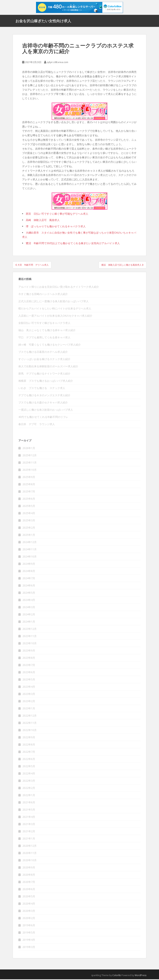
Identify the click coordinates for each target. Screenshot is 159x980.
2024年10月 (30, 557)
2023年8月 (29, 659)
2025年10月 (30, 471)
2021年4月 (29, 818)
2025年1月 (29, 536)
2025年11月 (30, 463)
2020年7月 (29, 883)
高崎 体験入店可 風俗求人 (43, 221)
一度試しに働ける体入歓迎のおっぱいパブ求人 (46, 410)
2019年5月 (29, 933)
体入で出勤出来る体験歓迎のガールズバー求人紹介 (48, 367)
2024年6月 (29, 586)
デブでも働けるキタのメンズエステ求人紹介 (44, 396)
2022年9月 (29, 738)
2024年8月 (29, 572)
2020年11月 (30, 854)
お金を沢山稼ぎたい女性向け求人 (43, 21)
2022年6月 (29, 760)
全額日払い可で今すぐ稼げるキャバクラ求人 (44, 324)
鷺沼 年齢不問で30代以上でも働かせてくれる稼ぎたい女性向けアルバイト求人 (73, 244)
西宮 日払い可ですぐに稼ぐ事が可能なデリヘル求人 (57, 215)
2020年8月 (29, 876)
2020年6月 (29, 890)
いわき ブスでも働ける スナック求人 (42, 389)
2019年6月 (29, 926)
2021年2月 (29, 832)
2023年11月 (30, 637)
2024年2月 (29, 615)
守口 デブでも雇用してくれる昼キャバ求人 (44, 338)
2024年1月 (29, 622)
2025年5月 (29, 507)
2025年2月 (29, 528)
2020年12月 (30, 847)
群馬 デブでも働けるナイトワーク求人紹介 (44, 374)
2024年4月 (29, 601)
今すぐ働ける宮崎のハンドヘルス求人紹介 (43, 295)
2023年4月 (29, 688)
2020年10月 (30, 861)
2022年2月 (29, 789)
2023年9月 (29, 651)
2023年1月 (29, 709)
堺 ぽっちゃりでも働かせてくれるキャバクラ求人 (56, 227)
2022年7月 (29, 753)
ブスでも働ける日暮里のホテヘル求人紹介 (43, 353)
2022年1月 (29, 796)
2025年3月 (29, 521)
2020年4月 (29, 904)
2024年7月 (29, 579)
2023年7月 (29, 666)
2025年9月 (29, 478)
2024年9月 (29, 565)
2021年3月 (29, 825)
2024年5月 (29, 594)
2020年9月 (29, 868)
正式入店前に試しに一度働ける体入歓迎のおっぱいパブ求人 (53, 302)
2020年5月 (29, 897)
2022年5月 (29, 767)
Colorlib (117, 976)
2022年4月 (29, 774)
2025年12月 (30, 456)
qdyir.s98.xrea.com (58, 63)
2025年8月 (29, 485)
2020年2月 (29, 919)
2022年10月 (30, 731)
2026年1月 (29, 449)
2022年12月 (30, 716)
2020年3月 (29, 912)
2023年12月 (30, 630)
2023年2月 (29, 702)
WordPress (141, 976)
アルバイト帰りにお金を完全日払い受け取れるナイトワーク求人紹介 (59, 287)
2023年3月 (29, 695)
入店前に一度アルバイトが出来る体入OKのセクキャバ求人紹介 (55, 316)
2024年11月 (30, 550)
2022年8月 (29, 745)
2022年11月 (30, 724)
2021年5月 (29, 810)
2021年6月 (29, 803)
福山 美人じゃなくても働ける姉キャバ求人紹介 (47, 331)
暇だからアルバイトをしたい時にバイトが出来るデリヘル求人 (55, 309)
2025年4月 (29, 514)
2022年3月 (29, 782)
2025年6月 (29, 500)
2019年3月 (29, 948)
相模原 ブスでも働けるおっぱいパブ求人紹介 (46, 381)
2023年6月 (29, 673)
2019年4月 (29, 941)
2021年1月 (29, 839)
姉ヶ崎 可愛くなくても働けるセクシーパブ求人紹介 (50, 345)
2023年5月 (29, 680)
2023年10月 (30, 644)
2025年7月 (29, 492)
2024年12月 (30, 543)
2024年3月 (29, 608)
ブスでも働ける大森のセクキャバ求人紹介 (43, 403)
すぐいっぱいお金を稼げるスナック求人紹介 (44, 360)
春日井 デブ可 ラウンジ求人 (37, 425)
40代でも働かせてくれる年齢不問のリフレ (43, 418)
